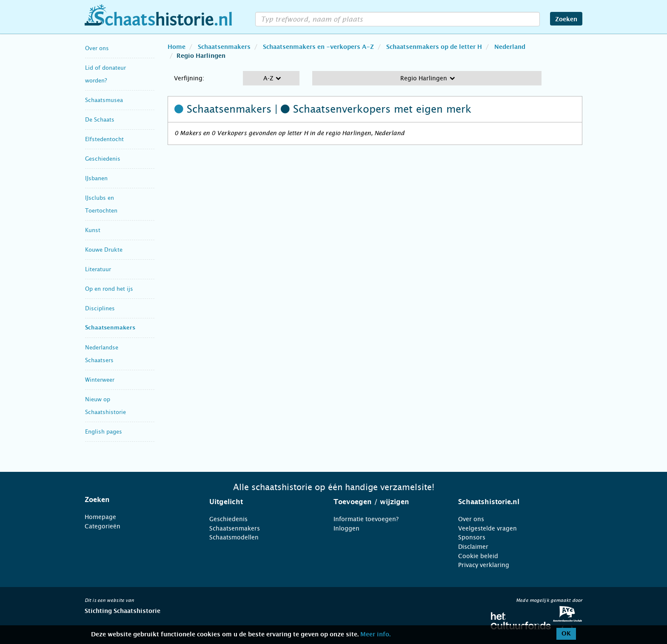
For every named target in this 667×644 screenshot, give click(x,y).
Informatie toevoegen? (366, 519)
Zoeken (566, 20)
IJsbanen (96, 178)
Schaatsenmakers (110, 328)
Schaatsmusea (104, 100)
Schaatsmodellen (234, 537)
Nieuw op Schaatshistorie (105, 406)
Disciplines (100, 308)
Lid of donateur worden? (105, 74)
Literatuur (98, 269)
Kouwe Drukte (104, 250)
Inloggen (346, 528)
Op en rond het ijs (109, 289)
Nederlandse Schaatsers (102, 354)
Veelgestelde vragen (487, 528)
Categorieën (103, 526)
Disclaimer (473, 547)
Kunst (93, 230)
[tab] (136, 500)
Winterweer (100, 380)
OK (566, 634)
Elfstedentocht (104, 139)
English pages (104, 432)
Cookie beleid (478, 556)
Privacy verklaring (484, 565)
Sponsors (472, 537)
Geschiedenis (103, 159)
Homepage (100, 517)
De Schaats (100, 120)
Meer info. (375, 635)
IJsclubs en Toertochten (101, 204)
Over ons (97, 48)
